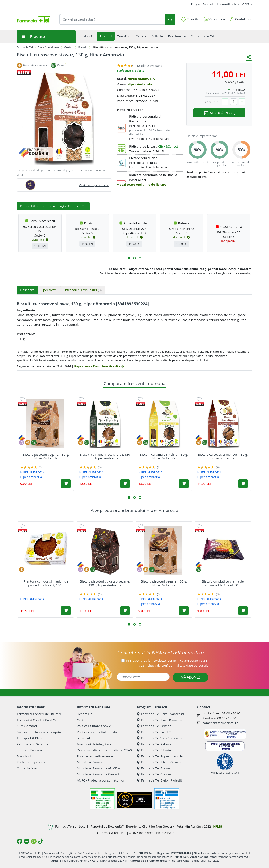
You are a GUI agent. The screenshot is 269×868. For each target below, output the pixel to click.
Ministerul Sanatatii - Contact (98, 774)
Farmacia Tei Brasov (154, 768)
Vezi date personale (174, 665)
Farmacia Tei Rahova (154, 744)
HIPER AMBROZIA (141, 78)
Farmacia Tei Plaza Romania (160, 720)
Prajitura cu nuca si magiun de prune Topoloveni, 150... (46, 583)
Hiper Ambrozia (140, 84)
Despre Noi (85, 714)
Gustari (69, 47)
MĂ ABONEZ (190, 677)
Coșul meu (215, 18)
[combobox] (112, 19)
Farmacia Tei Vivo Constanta (160, 738)
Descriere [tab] (27, 290)
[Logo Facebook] (19, 841)
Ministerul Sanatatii (91, 762)
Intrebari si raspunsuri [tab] (83, 290)
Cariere (82, 720)
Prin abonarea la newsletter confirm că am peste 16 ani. (167, 660)
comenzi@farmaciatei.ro (220, 723)
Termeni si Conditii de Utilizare (39, 714)
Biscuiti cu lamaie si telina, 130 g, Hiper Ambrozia (164, 456)
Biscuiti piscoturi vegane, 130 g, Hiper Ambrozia (46, 456)
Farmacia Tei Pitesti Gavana (159, 762)
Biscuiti (83, 47)
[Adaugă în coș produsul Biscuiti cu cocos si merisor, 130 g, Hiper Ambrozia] (243, 484)
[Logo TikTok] (41, 841)
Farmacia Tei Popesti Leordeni (161, 756)
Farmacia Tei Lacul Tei (155, 732)
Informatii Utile (227, 4)
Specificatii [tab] (49, 290)
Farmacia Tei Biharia (154, 750)
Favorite (190, 19)
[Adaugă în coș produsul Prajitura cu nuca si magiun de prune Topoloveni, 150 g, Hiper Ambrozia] (66, 611)
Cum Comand (27, 726)
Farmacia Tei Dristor (154, 726)
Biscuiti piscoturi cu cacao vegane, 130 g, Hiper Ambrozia (105, 583)
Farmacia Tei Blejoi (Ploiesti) (160, 780)
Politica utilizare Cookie (94, 726)
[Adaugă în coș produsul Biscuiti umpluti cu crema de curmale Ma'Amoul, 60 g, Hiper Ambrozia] (243, 611)
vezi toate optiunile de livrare (142, 184)
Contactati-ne (27, 768)
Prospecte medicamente (95, 756)
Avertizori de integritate (94, 744)
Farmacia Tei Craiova (154, 774)
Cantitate (212, 102)
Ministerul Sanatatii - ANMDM (99, 768)
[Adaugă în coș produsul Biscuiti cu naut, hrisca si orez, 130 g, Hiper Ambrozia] (125, 484)
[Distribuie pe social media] (249, 57)
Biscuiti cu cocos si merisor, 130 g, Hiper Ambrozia (223, 456)
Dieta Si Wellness (48, 47)
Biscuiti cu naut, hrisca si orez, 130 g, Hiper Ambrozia (105, 456)
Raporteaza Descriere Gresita (99, 366)
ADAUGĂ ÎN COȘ (219, 113)
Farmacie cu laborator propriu (39, 732)
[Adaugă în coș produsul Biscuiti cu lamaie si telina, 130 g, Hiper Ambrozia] (184, 484)
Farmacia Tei (25, 47)
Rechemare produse (32, 762)
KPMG (218, 826)
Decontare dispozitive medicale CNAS (104, 750)
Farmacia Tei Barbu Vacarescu (161, 714)
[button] (129, 258)
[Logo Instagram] (34, 841)
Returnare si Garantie (33, 744)
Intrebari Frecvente (31, 750)
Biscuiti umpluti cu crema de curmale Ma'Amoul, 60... (223, 583)
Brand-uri (24, 756)
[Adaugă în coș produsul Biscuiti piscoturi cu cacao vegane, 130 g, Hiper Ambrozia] (125, 611)
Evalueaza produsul (131, 71)
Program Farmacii (202, 4)
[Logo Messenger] (27, 841)
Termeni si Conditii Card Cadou (39, 720)
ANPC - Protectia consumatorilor (101, 780)
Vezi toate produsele (94, 185)
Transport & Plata (30, 738)
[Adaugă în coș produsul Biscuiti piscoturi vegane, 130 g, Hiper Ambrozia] (66, 484)
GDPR (246, 4)
